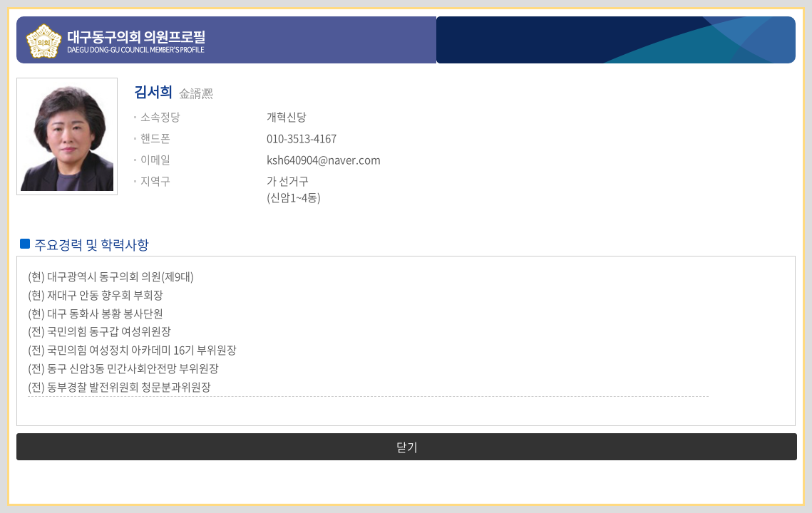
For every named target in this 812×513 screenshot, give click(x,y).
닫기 (407, 447)
